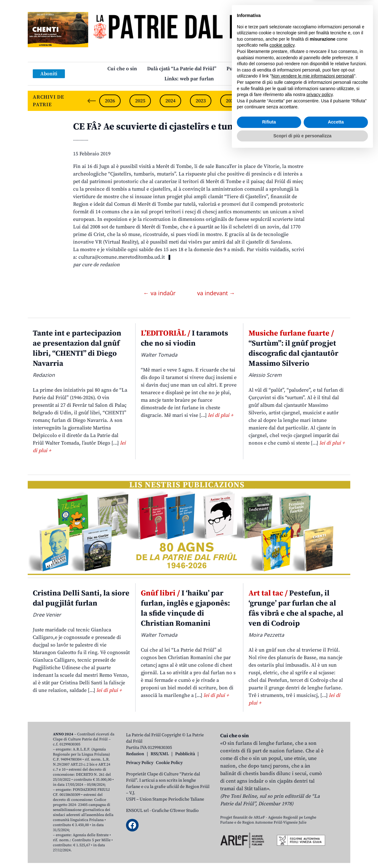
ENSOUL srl (137, 811)
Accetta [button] (336, 837)
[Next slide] (340, 101)
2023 (201, 101)
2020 (291, 101)
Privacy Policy (140, 763)
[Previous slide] (92, 101)
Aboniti (49, 74)
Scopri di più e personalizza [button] (302, 851)
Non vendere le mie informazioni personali (313, 791)
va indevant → (216, 293)
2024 (170, 101)
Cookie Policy (169, 763)
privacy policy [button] (320, 810)
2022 (231, 101)
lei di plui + (220, 415)
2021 (261, 101)
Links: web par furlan (189, 79)
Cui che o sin (122, 69)
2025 (140, 101)
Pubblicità (185, 754)
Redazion (135, 754)
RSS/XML (160, 754)
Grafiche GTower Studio (175, 811)
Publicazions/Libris (249, 69)
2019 (322, 101)
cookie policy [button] (282, 760)
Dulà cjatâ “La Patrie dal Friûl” (182, 69)
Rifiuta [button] (269, 837)
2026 (110, 101)
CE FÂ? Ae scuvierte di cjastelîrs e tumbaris (166, 127)
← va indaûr (160, 293)
